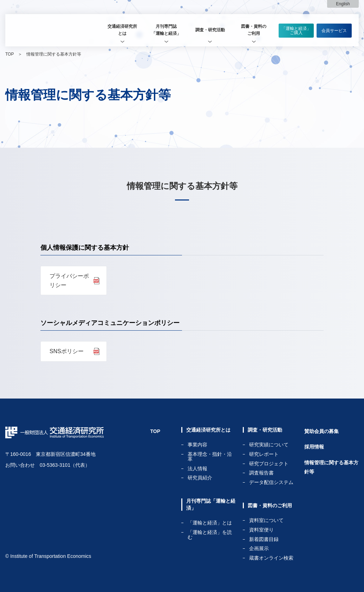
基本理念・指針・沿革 (210, 457)
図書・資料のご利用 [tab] (254, 30)
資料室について (266, 520)
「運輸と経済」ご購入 (296, 31)
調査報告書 (261, 473)
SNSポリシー (67, 351)
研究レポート (264, 454)
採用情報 (314, 447)
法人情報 (197, 469)
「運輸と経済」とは (210, 523)
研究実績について (269, 445)
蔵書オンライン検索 (271, 558)
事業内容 (197, 445)
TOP (9, 54)
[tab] (122, 30)
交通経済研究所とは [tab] (122, 30)
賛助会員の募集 (321, 431)
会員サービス (334, 31)
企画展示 (259, 549)
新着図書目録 (264, 539)
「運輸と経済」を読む (210, 535)
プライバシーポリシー (69, 281)
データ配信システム (271, 482)
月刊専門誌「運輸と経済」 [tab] (166, 30)
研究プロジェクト (269, 464)
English (343, 4)
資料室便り (261, 530)
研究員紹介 (200, 478)
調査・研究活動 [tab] (210, 30)
